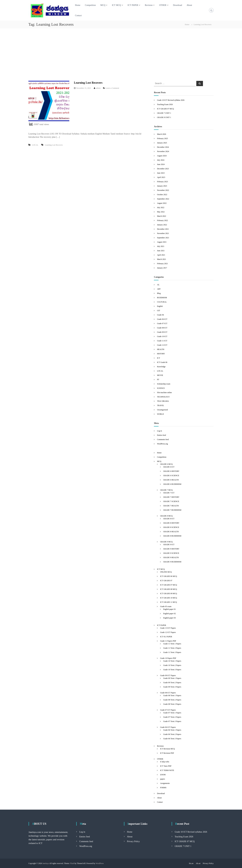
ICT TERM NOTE (167, 770)
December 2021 (163, 229)
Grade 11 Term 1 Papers (172, 644)
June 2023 (161, 173)
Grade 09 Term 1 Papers (172, 678)
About (189, 5)
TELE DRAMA (163, 401)
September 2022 (163, 199)
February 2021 (162, 263)
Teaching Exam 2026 (165, 104)
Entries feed (161, 435)
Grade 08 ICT (162, 328)
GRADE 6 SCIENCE (171, 475)
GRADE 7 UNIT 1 (164, 113)
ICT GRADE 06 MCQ (168, 576)
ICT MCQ (116, 5)
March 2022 (161, 216)
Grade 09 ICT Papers (168, 675)
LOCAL (35, 145)
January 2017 (162, 268)
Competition (90, 5)
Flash (72, 863)
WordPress (100, 863)
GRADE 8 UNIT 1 (164, 117)
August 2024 (162, 156)
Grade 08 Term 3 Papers (172, 704)
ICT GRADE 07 (166, 580)
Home (78, 5)
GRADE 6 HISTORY (171, 471)
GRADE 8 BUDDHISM (172, 536)
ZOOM (163, 775)
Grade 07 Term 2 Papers (172, 717)
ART (159, 289)
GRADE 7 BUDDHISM (172, 510)
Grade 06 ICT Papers (168, 727)
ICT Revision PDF (167, 753)
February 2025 (162, 138)
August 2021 (162, 242)
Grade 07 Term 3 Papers (172, 721)
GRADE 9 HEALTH (171, 557)
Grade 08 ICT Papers (168, 693)
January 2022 (162, 225)
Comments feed (163, 439)
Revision (149, 5)
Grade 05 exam (166, 606)
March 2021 (161, 259)
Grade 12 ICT (162, 345)
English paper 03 (169, 618)
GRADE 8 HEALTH (171, 532)
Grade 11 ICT (162, 341)
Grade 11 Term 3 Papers (172, 652)
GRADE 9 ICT (169, 544)
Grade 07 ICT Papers (168, 710)
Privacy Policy (133, 841)
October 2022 (162, 194)
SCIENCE (161, 388)
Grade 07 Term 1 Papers (172, 713)
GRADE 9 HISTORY (171, 549)
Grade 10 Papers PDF (168, 658)
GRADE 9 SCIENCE (171, 553)
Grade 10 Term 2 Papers (172, 665)
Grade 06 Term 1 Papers (172, 730)
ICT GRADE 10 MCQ (168, 598)
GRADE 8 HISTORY (171, 523)
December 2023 (163, 169)
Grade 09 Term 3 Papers (172, 687)
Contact (78, 15)
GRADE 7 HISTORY (171, 497)
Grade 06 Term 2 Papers (172, 734)
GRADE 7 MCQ (166, 490)
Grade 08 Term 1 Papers (172, 695)
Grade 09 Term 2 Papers (172, 682)
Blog (159, 293)
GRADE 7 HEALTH (171, 506)
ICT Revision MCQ (167, 749)
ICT (158, 358)
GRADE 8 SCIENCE (171, 527)
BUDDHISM (162, 298)
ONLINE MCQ (166, 572)
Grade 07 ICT (162, 323)
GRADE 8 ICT (169, 519)
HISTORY (161, 354)
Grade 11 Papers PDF (168, 641)
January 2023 (162, 186)
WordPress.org (162, 444)
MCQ (103, 5)
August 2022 (162, 203)
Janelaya (46, 863)
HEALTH (161, 349)
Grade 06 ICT (162, 319)
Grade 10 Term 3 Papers (172, 670)
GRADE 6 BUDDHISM (172, 484)
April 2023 (161, 177)
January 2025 (162, 143)
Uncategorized (162, 410)
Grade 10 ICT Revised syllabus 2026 (171, 100)
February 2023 (162, 182)
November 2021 (163, 233)
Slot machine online (164, 392)
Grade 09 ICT (162, 332)
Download (177, 5)
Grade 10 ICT (162, 336)
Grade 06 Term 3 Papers (172, 739)
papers (162, 779)
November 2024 (163, 151)
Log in (159, 431)
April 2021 (161, 255)
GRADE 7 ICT (169, 493)
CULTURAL (162, 302)
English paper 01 (169, 609)
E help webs (165, 762)
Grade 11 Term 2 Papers (172, 648)
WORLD (160, 414)
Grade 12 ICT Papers (168, 632)
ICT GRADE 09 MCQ (168, 593)
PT (158, 379)
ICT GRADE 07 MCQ (165, 109)
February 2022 (162, 220)
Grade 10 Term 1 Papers (172, 661)
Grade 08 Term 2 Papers (172, 700)
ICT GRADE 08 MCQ (168, 589)
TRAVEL (161, 405)
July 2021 (161, 246)
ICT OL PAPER (166, 637)
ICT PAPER (133, 5)
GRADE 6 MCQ (166, 464)
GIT (159, 310)
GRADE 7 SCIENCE (171, 501)
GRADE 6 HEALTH (171, 480)
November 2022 (163, 190)
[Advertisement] (121, 55)
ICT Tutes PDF (166, 766)
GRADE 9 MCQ (166, 542)
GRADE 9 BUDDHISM (172, 562)
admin (98, 88)
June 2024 (161, 164)
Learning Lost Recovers (88, 83)
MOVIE (160, 375)
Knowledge (161, 367)
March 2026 (161, 134)
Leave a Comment (112, 88)
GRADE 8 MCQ (166, 516)
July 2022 (161, 207)
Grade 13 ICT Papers (168, 628)
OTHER (163, 5)
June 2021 (161, 251)
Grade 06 (160, 315)
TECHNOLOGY (163, 397)
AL (158, 285)
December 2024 (163, 147)
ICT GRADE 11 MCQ (168, 602)
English (160, 306)
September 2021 (163, 238)
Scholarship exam (164, 384)
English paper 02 (169, 613)
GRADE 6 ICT (169, 467)
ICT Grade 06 (162, 362)
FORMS (163, 788)
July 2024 (161, 160)
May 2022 (161, 212)
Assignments (165, 783)
